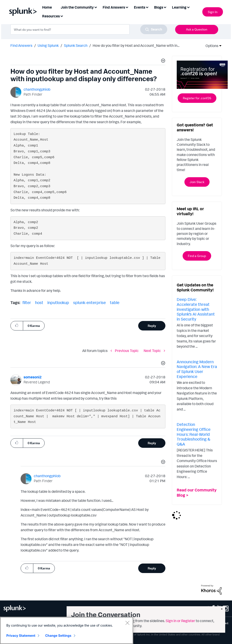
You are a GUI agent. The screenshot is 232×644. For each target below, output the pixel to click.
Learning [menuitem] (179, 7)
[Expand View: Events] (147, 7)
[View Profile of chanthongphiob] (37, 89)
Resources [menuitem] (51, 16)
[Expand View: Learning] (188, 7)
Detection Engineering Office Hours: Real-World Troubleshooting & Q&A (194, 434)
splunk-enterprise (89, 302)
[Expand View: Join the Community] (96, 7)
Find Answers (21, 45)
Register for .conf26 (197, 98)
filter (27, 302)
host (39, 302)
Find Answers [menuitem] (114, 7)
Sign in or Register (180, 621)
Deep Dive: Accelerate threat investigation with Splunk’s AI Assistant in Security (196, 309)
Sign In (213, 12)
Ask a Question (197, 29)
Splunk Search (76, 45)
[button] (162, 61)
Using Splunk (48, 45)
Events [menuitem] (140, 7)
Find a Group (197, 256)
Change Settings (58, 636)
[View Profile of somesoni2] (33, 377)
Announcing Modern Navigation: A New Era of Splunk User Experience (197, 369)
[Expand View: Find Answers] (127, 7)
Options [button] (210, 46)
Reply (152, 326)
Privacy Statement (21, 636)
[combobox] (89, 29)
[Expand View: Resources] (62, 16)
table (115, 302)
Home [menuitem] (47, 7)
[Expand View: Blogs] (165, 7)
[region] (67, 630)
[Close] (127, 623)
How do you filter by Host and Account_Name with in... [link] (136, 45)
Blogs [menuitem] (159, 7)
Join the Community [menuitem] (77, 7)
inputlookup (58, 302)
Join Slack (197, 182)
